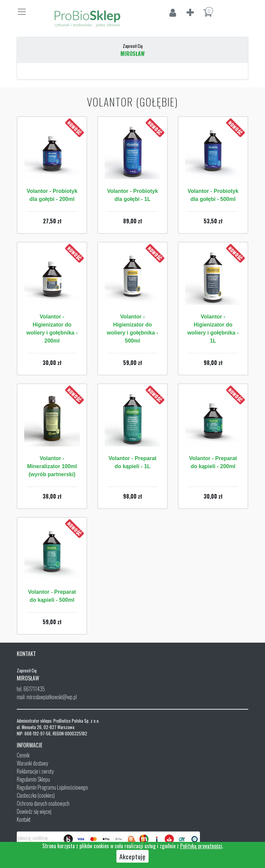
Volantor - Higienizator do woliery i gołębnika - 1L (213, 329)
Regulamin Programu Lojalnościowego (52, 787)
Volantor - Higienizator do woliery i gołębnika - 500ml (133, 329)
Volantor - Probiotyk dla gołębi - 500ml (213, 195)
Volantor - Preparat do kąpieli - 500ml (52, 596)
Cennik (23, 755)
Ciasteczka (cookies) (36, 795)
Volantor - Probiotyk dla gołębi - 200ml (52, 195)
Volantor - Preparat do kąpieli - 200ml (213, 462)
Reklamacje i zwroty (35, 771)
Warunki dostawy (32, 763)
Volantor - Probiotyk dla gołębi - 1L (132, 195)
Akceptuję (132, 856)
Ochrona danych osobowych (43, 803)
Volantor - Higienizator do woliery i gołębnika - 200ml (52, 329)
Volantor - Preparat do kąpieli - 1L (133, 462)
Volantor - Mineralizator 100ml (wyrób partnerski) (52, 466)
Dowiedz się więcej (34, 811)
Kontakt (24, 819)
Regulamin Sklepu (33, 779)
